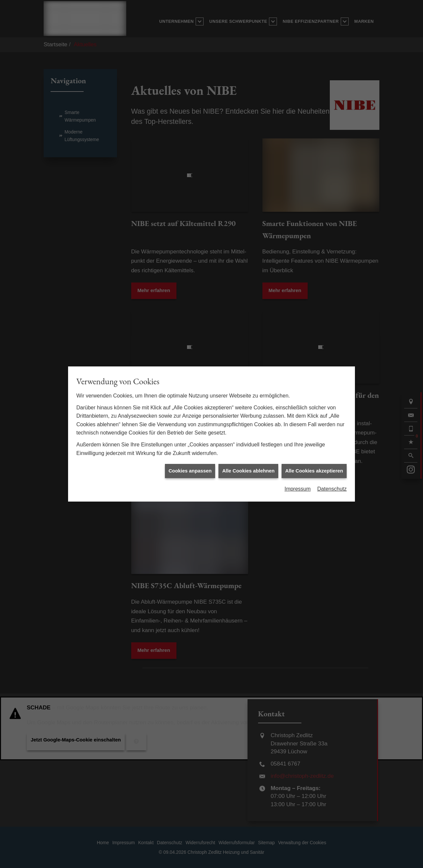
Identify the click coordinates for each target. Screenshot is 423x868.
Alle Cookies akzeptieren (314, 471)
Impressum (298, 489)
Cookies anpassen (190, 471)
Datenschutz (332, 489)
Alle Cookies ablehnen (248, 471)
